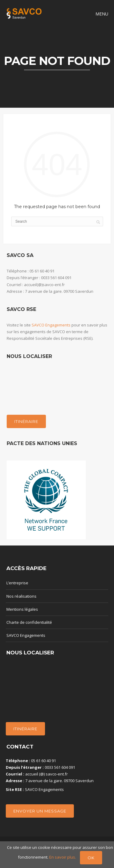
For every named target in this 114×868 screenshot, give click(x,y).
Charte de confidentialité (29, 622)
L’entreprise (17, 583)
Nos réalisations (21, 596)
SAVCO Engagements (51, 325)
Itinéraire (26, 421)
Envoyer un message (40, 811)
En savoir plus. (63, 857)
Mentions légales (22, 609)
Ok (91, 858)
